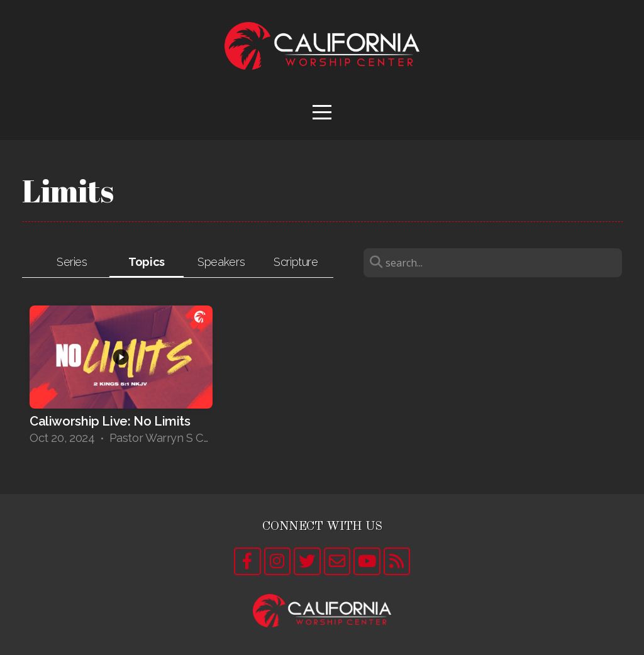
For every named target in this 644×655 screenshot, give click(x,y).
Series (72, 262)
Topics (147, 262)
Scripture (296, 262)
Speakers (221, 262)
